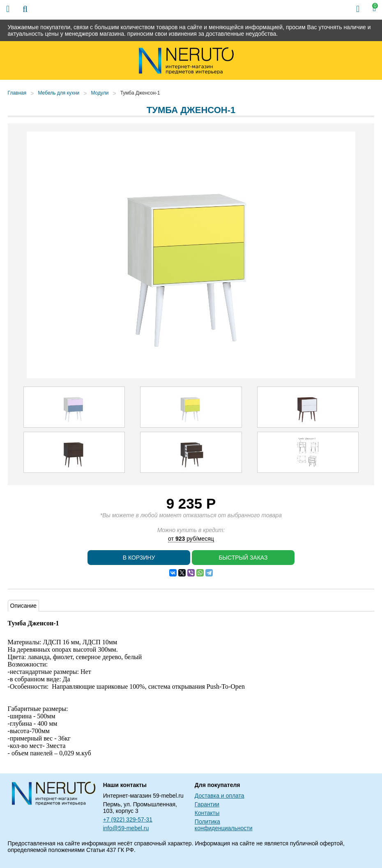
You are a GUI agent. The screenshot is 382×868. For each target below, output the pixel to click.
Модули (100, 93)
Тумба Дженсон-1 (140, 93)
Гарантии (207, 804)
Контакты (207, 813)
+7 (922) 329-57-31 (128, 819)
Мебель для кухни (59, 93)
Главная (17, 93)
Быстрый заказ (243, 558)
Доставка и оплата (220, 796)
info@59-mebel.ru (126, 828)
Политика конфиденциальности (224, 825)
